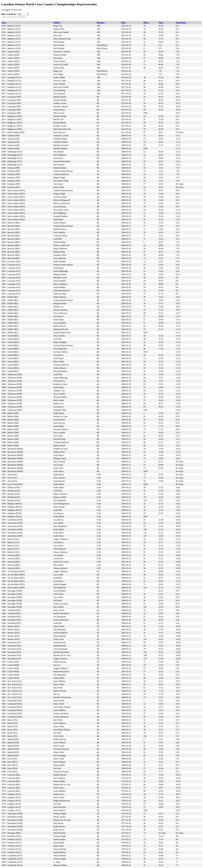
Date (124, 23)
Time (162, 23)
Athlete (57, 23)
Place (147, 23)
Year (4, 23)
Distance (101, 23)
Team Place (182, 23)
